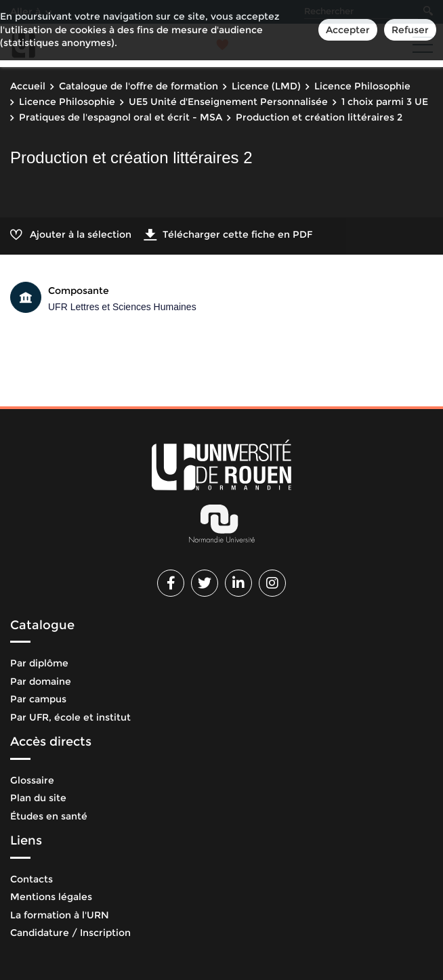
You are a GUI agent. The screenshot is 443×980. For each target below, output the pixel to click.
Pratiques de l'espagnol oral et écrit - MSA (121, 117)
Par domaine (41, 681)
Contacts (31, 879)
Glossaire (32, 780)
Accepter (348, 30)
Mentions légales (51, 897)
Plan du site (38, 798)
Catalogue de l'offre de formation (139, 86)
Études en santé (49, 816)
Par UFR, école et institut (70, 717)
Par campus (38, 699)
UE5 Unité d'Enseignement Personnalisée (228, 102)
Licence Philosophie (362, 86)
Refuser (410, 30)
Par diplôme (39, 663)
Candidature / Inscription (70, 933)
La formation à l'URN (60, 915)
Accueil (28, 86)
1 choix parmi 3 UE (385, 102)
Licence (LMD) (266, 86)
